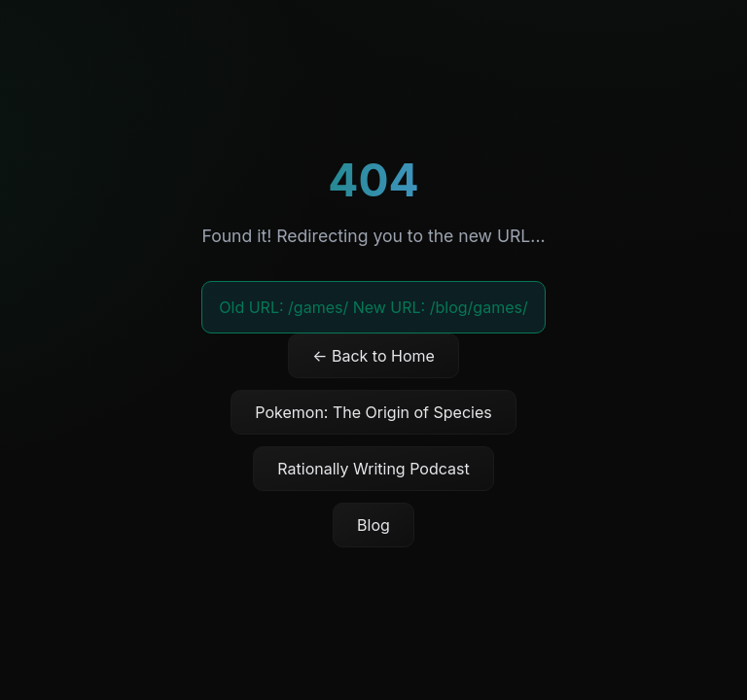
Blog (373, 525)
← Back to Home (373, 356)
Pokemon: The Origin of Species (373, 412)
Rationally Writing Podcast (373, 469)
